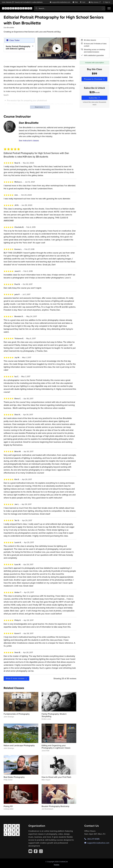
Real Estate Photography (14, 777)
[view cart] (83, 2)
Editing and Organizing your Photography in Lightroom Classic (56, 747)
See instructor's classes (29, 140)
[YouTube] (30, 851)
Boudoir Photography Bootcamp (55, 806)
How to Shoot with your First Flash (56, 777)
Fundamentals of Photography (17, 714)
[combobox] (70, 8)
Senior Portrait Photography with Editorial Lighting (18, 47)
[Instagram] (41, 851)
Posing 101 (8, 806)
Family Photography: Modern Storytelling (54, 715)
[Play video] (57, 48)
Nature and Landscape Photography (19, 745)
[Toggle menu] (109, 8)
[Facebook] (36, 851)
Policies (57, 865)
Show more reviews (16, 678)
